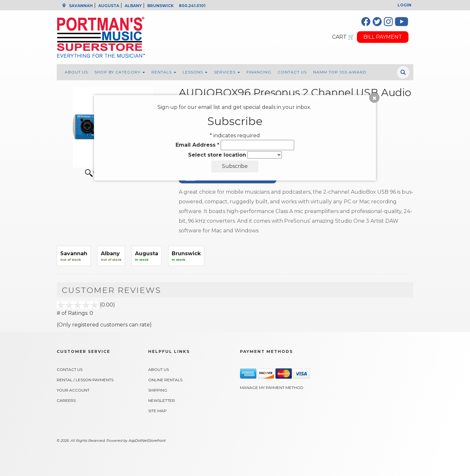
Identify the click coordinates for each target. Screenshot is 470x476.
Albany (110, 253)
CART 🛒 (343, 37)
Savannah (74, 253)
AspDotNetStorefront (147, 441)
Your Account (73, 390)
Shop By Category (120, 72)
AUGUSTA (109, 6)
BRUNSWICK (160, 6)
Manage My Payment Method (272, 388)
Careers (66, 400)
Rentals (164, 72)
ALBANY (133, 6)
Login (404, 5)
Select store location (217, 155)
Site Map (157, 411)
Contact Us (292, 72)
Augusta (147, 253)
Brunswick (186, 253)
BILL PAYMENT (383, 37)
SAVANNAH (81, 6)
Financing (259, 72)
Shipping (158, 390)
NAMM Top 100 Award (340, 72)
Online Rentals (165, 380)
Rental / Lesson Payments (85, 380)
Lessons (195, 72)
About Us (76, 72)
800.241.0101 (192, 6)
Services (227, 72)
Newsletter (162, 400)
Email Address (197, 145)
